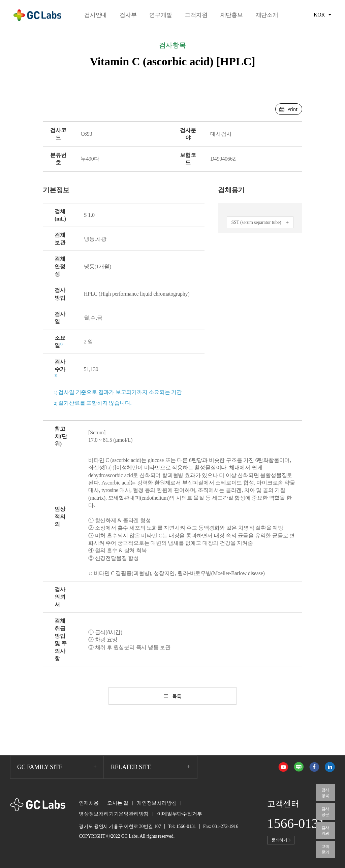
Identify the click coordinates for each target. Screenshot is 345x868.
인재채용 (89, 803)
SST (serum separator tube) (256, 222)
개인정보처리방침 (157, 803)
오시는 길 (118, 803)
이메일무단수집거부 (179, 814)
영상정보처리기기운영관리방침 (114, 814)
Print (292, 109)
